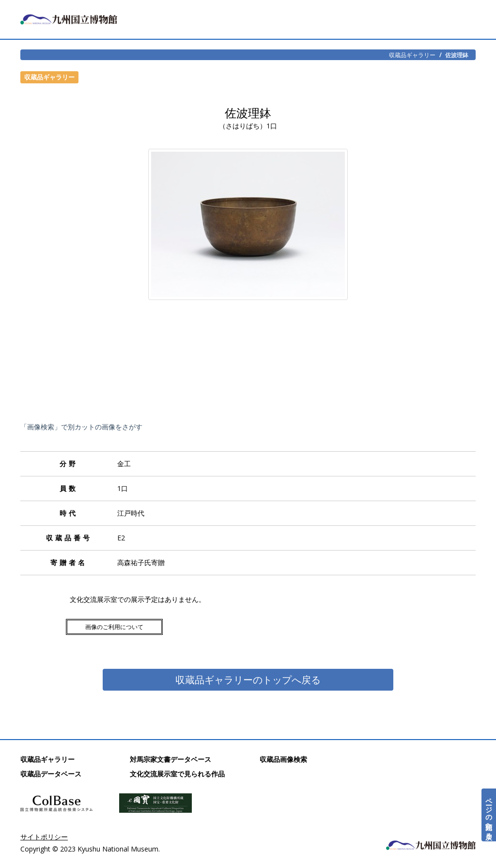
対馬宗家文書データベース (170, 759)
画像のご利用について (114, 627)
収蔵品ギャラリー (412, 55)
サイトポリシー (44, 837)
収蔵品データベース (51, 774)
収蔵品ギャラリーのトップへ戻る (248, 680)
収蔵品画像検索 (283, 759)
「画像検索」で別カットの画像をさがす (81, 427)
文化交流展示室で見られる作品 (177, 774)
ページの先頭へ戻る (489, 815)
